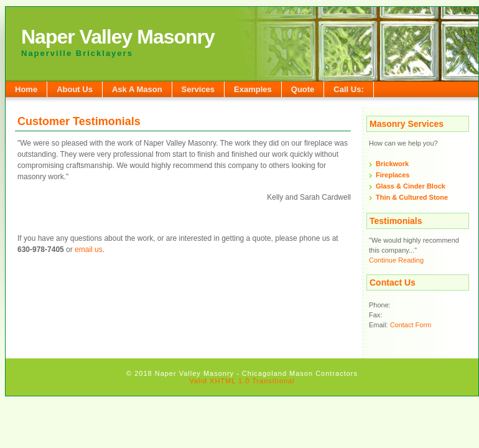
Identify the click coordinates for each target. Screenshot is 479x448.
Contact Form (411, 325)
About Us (75, 89)
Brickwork (392, 164)
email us (89, 250)
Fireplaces (393, 175)
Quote (303, 89)
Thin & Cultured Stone (412, 197)
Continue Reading (396, 260)
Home (26, 89)
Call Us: (348, 89)
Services (198, 89)
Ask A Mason (137, 89)
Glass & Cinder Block (411, 186)
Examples (253, 89)
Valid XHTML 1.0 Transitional (242, 381)
